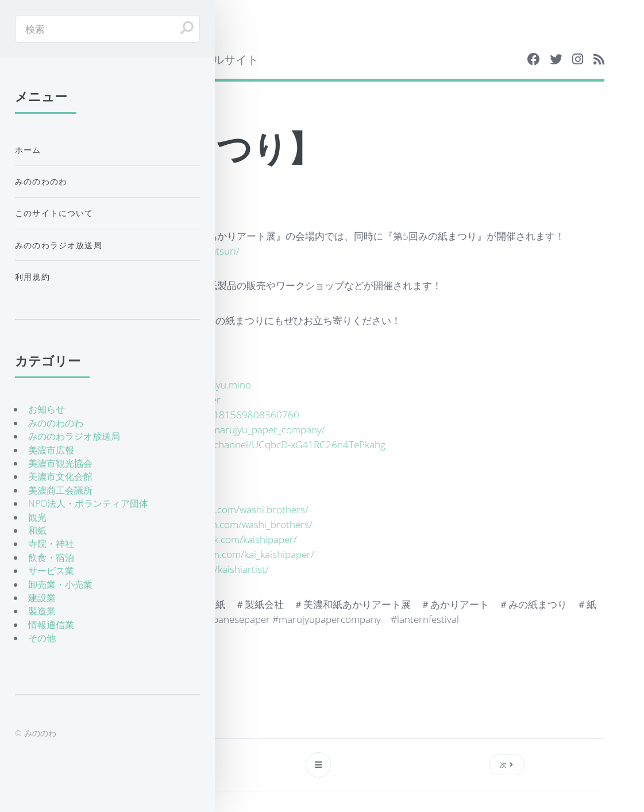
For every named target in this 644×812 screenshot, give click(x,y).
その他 (42, 638)
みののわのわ (41, 181)
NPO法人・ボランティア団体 (88, 503)
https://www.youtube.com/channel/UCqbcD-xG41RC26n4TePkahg (242, 444)
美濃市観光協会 (60, 463)
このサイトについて (54, 213)
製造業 (42, 611)
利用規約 (32, 277)
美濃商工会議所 (60, 490)
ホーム (28, 150)
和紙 (37, 530)
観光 (37, 517)
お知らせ (47, 409)
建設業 (42, 598)
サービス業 (51, 571)
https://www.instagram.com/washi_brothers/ (215, 524)
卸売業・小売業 (60, 584)
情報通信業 (51, 625)
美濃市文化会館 (60, 476)
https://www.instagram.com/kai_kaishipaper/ (217, 554)
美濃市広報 (51, 450)
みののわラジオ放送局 (59, 245)
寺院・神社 (51, 544)
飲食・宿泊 (51, 557)
